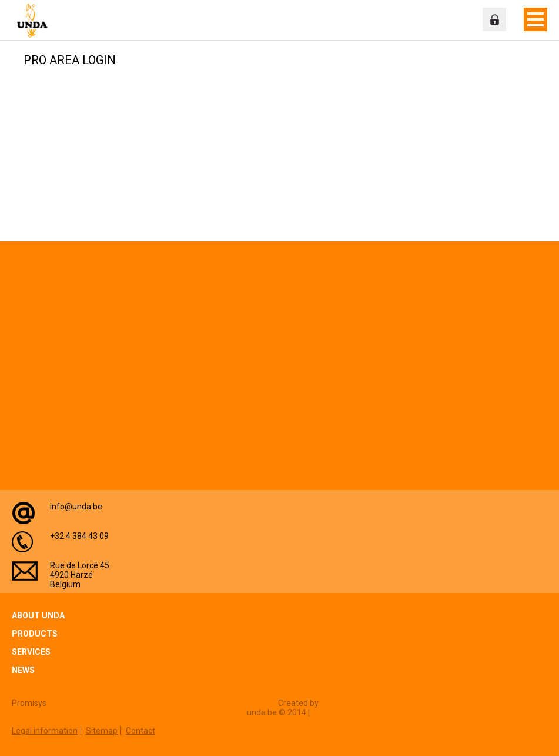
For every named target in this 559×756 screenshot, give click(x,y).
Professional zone (494, 19)
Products (35, 634)
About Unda (38, 615)
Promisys (29, 703)
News (23, 670)
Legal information (45, 731)
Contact (140, 731)
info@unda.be (76, 507)
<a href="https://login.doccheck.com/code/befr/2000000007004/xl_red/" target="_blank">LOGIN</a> (161, 144)
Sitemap (102, 731)
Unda (35, 21)
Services (31, 652)
